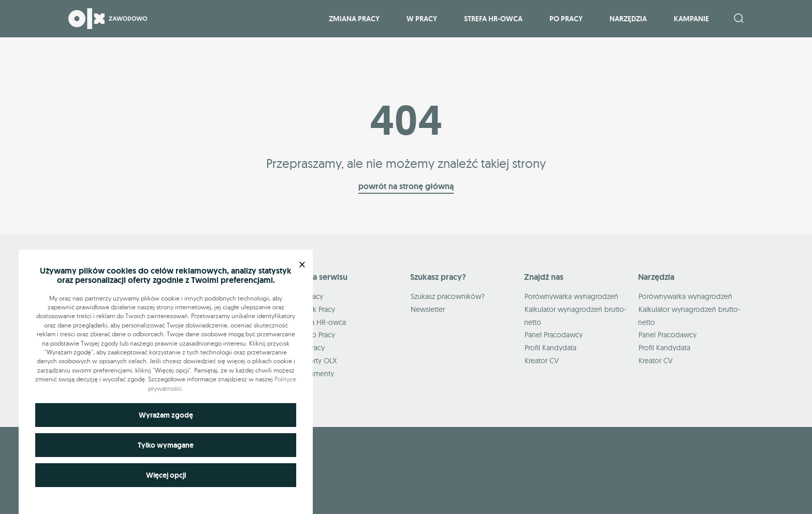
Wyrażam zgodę (166, 415)
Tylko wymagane (166, 445)
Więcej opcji (166, 475)
